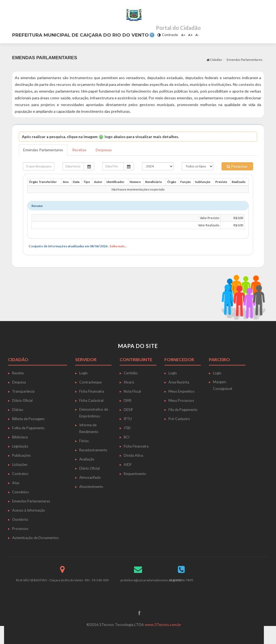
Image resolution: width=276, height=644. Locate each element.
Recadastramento (93, 450)
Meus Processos (181, 400)
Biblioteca (20, 437)
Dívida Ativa (133, 455)
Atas (16, 483)
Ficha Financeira (92, 391)
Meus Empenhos (181, 391)
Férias (84, 441)
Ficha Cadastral (91, 400)
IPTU (128, 419)
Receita (18, 373)
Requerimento (135, 474)
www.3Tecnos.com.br (163, 624)
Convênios (20, 492)
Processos (20, 529)
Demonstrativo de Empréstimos (94, 413)
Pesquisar (237, 166)
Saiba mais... (118, 246)
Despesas (105, 150)
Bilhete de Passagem (28, 419)
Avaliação (87, 459)
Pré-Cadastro (179, 419)
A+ (190, 35)
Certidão (131, 373)
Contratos (20, 474)
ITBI (127, 428)
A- (197, 35)
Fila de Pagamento (183, 410)
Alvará (129, 382)
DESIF (128, 410)
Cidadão (214, 60)
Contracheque (90, 382)
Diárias (18, 410)
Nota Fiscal (132, 391)
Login (83, 373)
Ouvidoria (20, 519)
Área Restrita (179, 382)
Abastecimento (91, 487)
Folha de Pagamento (28, 428)
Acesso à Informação (29, 510)
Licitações (20, 464)
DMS (128, 400)
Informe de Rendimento (89, 428)
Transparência (23, 391)
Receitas (80, 150)
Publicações (21, 455)
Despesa (19, 382)
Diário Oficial (22, 400)
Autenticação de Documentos (35, 538)
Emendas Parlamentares (245, 60)
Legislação (20, 446)
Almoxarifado (90, 477)
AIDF (128, 464)
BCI (127, 437)
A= (183, 35)
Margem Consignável (222, 385)
